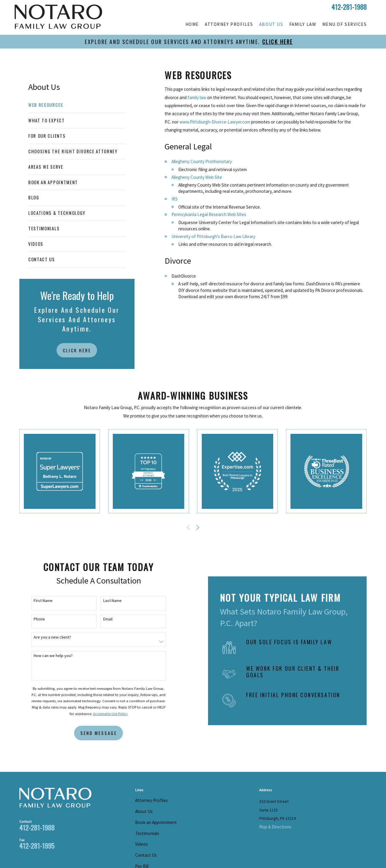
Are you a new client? (48, 637)
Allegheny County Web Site (197, 177)
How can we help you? (49, 656)
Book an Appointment (156, 822)
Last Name (108, 601)
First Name (39, 601)
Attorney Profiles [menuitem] (229, 24)
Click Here (77, 350)
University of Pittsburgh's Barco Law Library (213, 236)
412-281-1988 (349, 7)
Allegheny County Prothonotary (202, 161)
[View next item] (198, 527)
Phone (35, 619)
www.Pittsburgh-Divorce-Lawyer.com (215, 122)
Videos (142, 844)
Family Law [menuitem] (303, 24)
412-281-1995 (37, 846)
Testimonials (147, 833)
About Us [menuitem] (271, 24)
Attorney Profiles (151, 800)
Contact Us (146, 855)
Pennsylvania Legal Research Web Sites (209, 214)
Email (103, 619)
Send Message (94, 733)
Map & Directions (275, 827)
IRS (175, 199)
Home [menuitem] (192, 24)
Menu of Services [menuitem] (344, 24)
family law (197, 97)
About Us (144, 811)
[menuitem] (77, 105)
